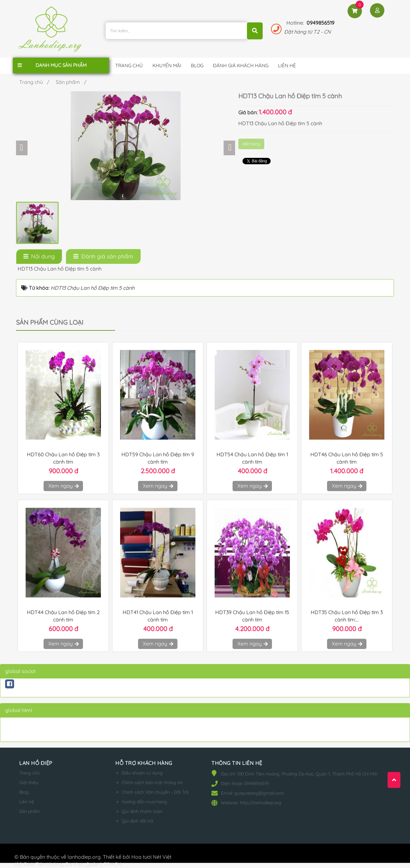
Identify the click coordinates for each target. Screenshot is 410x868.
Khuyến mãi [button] (167, 65)
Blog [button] (197, 65)
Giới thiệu (29, 783)
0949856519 (320, 23)
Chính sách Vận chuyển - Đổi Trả (155, 792)
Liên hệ (27, 802)
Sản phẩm (30, 811)
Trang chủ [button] (129, 65)
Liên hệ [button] (287, 65)
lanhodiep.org (84, 857)
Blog (24, 792)
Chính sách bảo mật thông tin (152, 783)
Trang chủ (29, 773)
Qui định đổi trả (137, 821)
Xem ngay (63, 486)
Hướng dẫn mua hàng (144, 802)
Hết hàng (251, 144)
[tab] (39, 256)
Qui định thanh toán (142, 811)
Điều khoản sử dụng (142, 773)
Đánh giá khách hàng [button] (241, 65)
